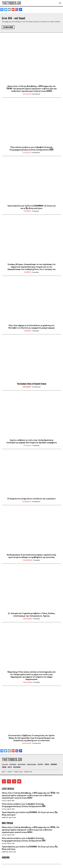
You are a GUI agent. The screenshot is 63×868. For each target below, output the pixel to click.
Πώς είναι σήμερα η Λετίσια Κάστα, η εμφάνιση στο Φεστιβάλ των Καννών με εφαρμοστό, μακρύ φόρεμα (31, 326)
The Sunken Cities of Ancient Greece (32, 384)
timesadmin (35, 211)
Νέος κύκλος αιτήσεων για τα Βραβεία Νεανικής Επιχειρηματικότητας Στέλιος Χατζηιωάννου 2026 (31, 148)
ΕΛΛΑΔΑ (27, 94)
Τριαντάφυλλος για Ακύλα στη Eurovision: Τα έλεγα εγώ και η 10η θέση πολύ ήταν (31, 207)
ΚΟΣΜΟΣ (27, 502)
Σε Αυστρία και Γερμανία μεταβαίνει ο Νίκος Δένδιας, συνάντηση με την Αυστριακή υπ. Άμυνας (31, 614)
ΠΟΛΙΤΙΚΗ (28, 560)
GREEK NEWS (27, 387)
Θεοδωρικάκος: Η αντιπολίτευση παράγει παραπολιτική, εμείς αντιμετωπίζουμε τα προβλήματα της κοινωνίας (31, 556)
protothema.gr (36, 94)
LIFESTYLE (28, 211)
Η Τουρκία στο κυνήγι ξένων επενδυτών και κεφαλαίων (31, 498)
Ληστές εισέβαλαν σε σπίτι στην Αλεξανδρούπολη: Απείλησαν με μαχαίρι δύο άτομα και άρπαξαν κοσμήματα (31, 441)
